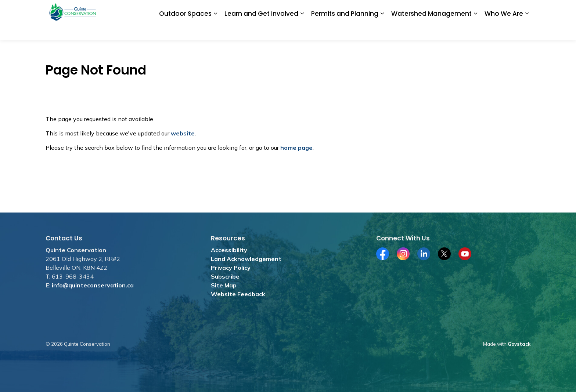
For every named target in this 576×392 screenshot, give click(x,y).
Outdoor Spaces (185, 30)
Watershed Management (431, 30)
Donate (260, 10)
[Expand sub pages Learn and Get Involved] (302, 30)
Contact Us (496, 10)
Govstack (519, 344)
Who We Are (504, 30)
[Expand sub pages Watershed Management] (475, 30)
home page (296, 148)
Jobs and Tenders (297, 10)
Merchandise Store (348, 10)
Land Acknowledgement (246, 259)
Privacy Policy (231, 268)
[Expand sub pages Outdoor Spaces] (215, 30)
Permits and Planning (345, 30)
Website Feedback (238, 294)
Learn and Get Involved (261, 30)
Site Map (224, 285)
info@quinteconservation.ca (93, 285)
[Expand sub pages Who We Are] (527, 30)
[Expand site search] (523, 10)
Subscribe (225, 276)
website (183, 133)
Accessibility (229, 250)
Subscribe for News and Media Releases (427, 10)
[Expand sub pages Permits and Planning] (382, 30)
